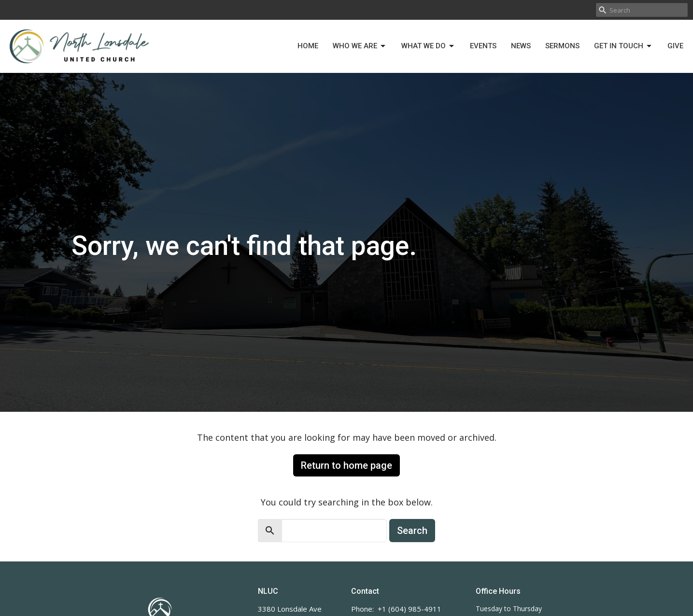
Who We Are (360, 46)
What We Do (428, 46)
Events (483, 46)
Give (675, 46)
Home (308, 46)
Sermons (562, 46)
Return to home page (346, 465)
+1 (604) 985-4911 (410, 609)
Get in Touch (623, 46)
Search (412, 531)
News (521, 46)
